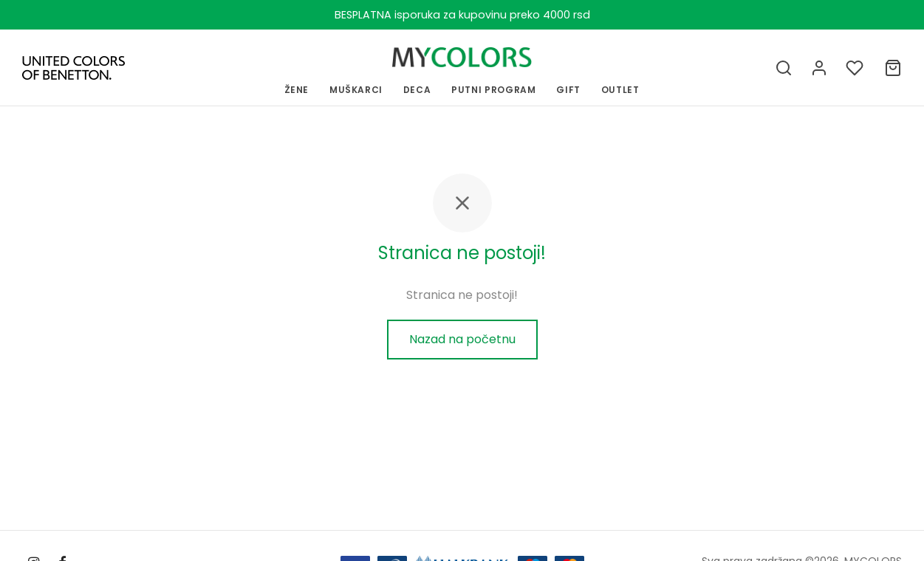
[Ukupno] (893, 68)
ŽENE (297, 90)
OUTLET (620, 90)
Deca (417, 90)
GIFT (568, 90)
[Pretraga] (784, 68)
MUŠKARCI (356, 90)
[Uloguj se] (819, 68)
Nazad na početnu (462, 339)
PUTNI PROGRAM (493, 90)
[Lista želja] (856, 68)
